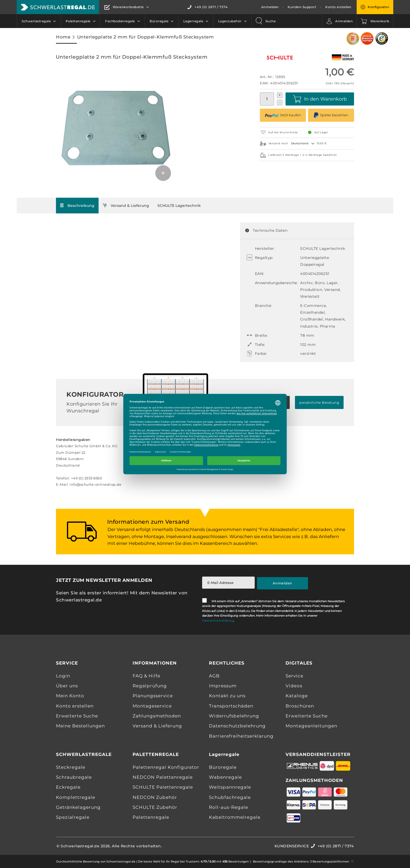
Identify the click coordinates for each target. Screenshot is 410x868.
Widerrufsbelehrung (234, 716)
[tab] (77, 206)
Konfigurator (378, 7)
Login (63, 676)
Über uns (67, 686)
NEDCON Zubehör (155, 797)
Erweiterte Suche (77, 716)
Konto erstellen (338, 7)
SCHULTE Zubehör (155, 807)
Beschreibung (81, 206)
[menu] (134, 21)
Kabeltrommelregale (235, 817)
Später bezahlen (331, 115)
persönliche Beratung (319, 402)
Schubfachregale (230, 797)
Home (63, 37)
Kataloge (297, 696)
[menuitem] (39, 21)
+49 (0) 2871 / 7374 (211, 7)
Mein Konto (70, 696)
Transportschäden (231, 706)
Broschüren (300, 706)
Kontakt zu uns (227, 696)
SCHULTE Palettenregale (163, 787)
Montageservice (152, 706)
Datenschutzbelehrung (237, 726)
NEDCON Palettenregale (163, 777)
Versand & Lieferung (130, 206)
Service (294, 676)
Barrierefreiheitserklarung (241, 736)
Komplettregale (76, 797)
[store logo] (58, 7)
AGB (214, 676)
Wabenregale (225, 777)
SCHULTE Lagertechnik (179, 206)
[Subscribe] (283, 583)
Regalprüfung (150, 686)
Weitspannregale (230, 787)
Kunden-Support (302, 7)
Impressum (223, 686)
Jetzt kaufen (283, 115)
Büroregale (223, 767)
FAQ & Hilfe (146, 676)
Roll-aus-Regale (229, 807)
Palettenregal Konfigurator (166, 767)
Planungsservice (153, 696)
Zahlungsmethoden (157, 716)
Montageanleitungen (311, 726)
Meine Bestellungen (80, 726)
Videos (294, 686)
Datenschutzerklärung (218, 621)
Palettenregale (151, 817)
